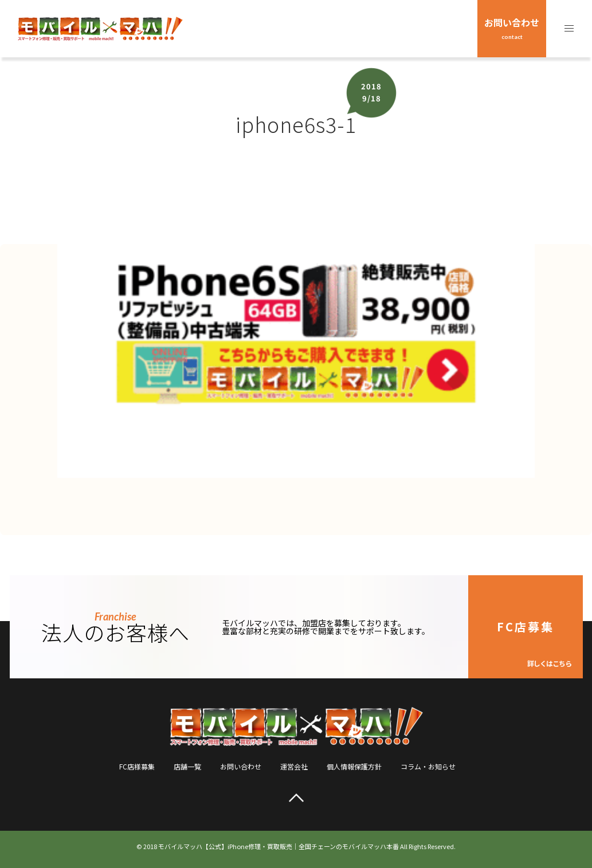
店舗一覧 (187, 766)
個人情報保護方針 (354, 766)
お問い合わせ (512, 28)
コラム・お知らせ (428, 766)
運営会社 (294, 766)
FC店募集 (534, 643)
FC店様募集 (137, 766)
